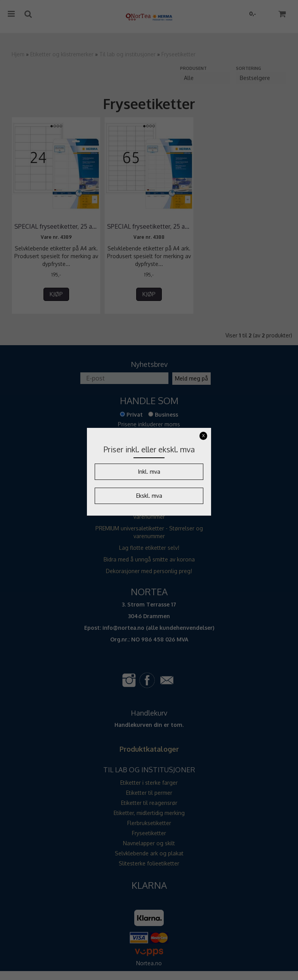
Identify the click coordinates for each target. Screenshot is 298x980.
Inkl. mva (149, 472)
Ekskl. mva (149, 496)
